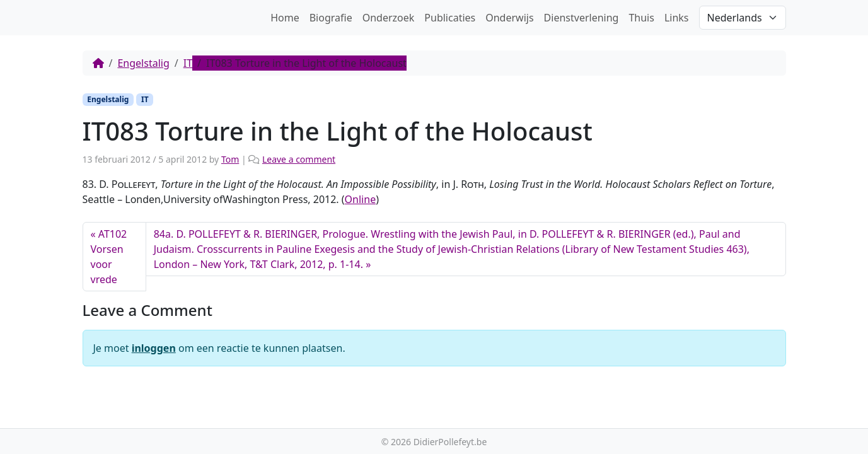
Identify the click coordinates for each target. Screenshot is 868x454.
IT (188, 63)
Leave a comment (299, 159)
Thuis (641, 18)
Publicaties (450, 18)
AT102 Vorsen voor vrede (109, 257)
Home (285, 18)
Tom (230, 159)
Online (361, 199)
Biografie (331, 18)
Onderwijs (509, 18)
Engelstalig (143, 63)
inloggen (154, 348)
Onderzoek (389, 18)
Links (677, 18)
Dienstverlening (582, 18)
